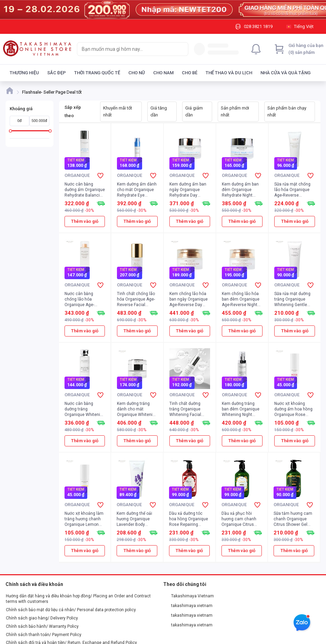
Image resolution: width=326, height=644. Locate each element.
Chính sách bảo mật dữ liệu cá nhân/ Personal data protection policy (71, 610)
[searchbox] (126, 49)
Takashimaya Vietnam (189, 596)
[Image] (163, 10)
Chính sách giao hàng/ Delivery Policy (42, 618)
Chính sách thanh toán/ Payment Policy (44, 635)
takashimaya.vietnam (188, 606)
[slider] (11, 131)
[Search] (181, 49)
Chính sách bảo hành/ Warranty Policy (42, 626)
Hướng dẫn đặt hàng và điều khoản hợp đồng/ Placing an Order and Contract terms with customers (78, 599)
